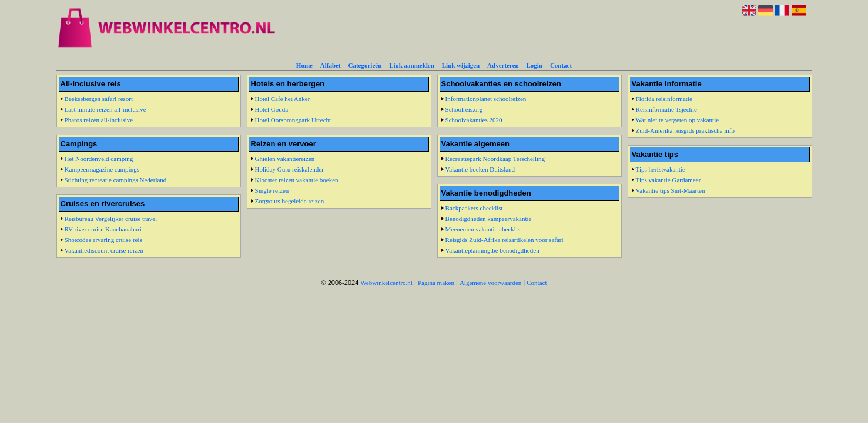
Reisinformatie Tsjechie (666, 109)
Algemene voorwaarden (490, 283)
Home (304, 65)
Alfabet (331, 65)
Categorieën (365, 65)
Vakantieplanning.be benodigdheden (492, 250)
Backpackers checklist (474, 208)
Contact (561, 65)
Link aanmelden (412, 65)
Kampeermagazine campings (102, 169)
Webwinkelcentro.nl (386, 283)
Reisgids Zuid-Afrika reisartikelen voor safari (505, 240)
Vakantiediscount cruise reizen (104, 250)
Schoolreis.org (464, 109)
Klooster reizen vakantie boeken (297, 180)
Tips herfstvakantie (661, 169)
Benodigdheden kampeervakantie (489, 219)
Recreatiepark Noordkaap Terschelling (495, 159)
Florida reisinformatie (664, 99)
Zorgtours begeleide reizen (290, 201)
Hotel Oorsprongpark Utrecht (293, 120)
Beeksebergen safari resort (99, 99)
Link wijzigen (461, 65)
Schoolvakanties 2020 (474, 120)
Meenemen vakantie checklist (484, 229)
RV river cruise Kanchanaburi (103, 229)
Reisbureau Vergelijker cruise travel (111, 219)
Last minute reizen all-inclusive (105, 109)
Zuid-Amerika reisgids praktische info (685, 130)
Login (535, 65)
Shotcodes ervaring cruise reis (103, 240)
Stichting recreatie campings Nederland (116, 180)
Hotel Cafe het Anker (283, 99)
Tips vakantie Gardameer (668, 180)
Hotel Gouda (272, 109)
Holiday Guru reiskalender (289, 169)
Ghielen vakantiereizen (285, 159)
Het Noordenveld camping (99, 159)
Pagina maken (436, 283)
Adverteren (503, 65)
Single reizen (272, 190)
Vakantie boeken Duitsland (480, 169)
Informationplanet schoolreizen (486, 99)
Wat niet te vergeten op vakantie (678, 120)
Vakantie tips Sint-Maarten (671, 190)
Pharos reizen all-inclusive (99, 120)
